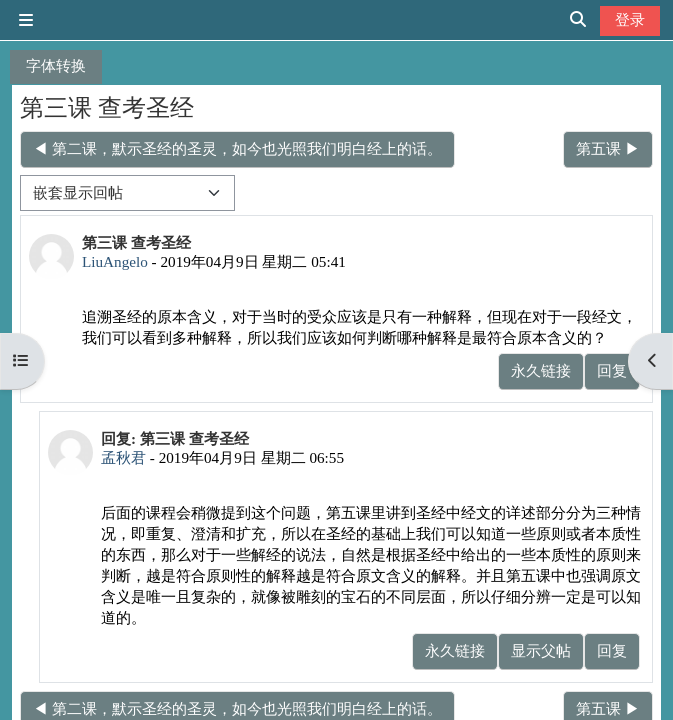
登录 (630, 19)
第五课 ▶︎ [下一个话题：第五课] (608, 148)
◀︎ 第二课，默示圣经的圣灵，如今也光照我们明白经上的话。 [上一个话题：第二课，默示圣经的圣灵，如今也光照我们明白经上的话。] (237, 148)
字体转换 (56, 65)
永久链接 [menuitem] (541, 370)
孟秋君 (123, 457)
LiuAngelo (115, 261)
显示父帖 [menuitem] (541, 650)
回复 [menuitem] (612, 370)
